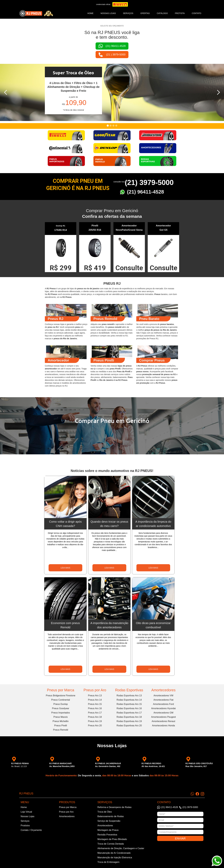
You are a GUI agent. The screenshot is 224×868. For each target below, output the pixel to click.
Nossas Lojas (27, 816)
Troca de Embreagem (108, 862)
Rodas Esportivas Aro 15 (129, 704)
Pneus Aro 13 (95, 696)
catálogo (162, 13)
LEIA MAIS (65, 568)
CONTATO (197, 13)
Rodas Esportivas (129, 690)
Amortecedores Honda (163, 726)
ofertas (145, 13)
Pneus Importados (61, 713)
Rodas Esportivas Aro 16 (129, 708)
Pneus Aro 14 (95, 700)
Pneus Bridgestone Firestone (61, 696)
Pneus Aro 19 (95, 721)
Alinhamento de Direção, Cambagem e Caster (121, 848)
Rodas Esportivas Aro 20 (129, 726)
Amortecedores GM (163, 713)
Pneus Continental (61, 700)
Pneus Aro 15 (95, 704)
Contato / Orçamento (31, 830)
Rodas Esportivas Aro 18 (129, 717)
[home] (36, 13)
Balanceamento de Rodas (111, 816)
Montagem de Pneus (108, 830)
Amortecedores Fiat (163, 700)
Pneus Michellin (61, 721)
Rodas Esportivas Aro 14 (129, 700)
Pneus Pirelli (61, 726)
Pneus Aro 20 (95, 726)
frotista (180, 13)
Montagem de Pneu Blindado (112, 839)
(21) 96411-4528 (145, 192)
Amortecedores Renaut (163, 721)
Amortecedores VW (163, 696)
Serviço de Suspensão (109, 821)
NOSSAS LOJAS (108, 13)
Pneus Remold (61, 730)
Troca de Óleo (105, 812)
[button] (6, 92)
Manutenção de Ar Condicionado (114, 853)
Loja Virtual (26, 812)
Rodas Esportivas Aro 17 (129, 713)
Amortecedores (163, 690)
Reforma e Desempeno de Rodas (114, 807)
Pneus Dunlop (61, 704)
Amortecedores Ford (163, 704)
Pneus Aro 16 (95, 708)
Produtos (25, 826)
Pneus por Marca (61, 690)
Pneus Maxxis (61, 717)
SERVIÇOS (128, 13)
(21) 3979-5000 (149, 183)
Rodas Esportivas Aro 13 (129, 696)
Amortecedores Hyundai (163, 708)
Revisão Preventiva (107, 835)
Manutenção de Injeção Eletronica (115, 858)
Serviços (25, 821)
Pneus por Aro (95, 690)
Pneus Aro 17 (95, 713)
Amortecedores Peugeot (163, 717)
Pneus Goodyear (61, 708)
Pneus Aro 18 (95, 717)
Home (90, 13)
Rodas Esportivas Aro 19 (129, 721)
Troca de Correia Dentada (111, 844)
